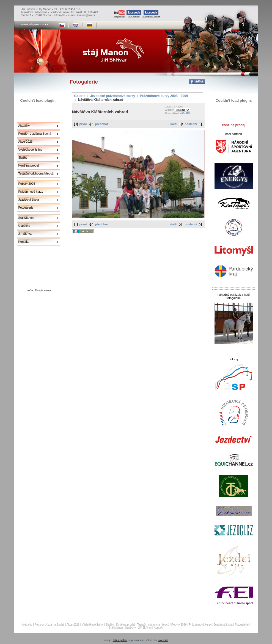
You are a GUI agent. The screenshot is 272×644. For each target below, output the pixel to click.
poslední (191, 124)
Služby (23, 157)
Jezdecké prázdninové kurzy (113, 96)
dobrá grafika (120, 640)
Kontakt (24, 242)
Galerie (80, 96)
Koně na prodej (29, 165)
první (83, 124)
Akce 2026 (26, 142)
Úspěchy (24, 226)
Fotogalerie (26, 208)
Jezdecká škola (29, 200)
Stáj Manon (119, 14)
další (174, 124)
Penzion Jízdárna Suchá (35, 134)
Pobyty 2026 (27, 184)
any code (163, 640)
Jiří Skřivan (26, 234)
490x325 (185, 113)
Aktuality (24, 126)
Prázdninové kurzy (31, 192)
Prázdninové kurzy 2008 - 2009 (164, 96)
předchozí (102, 124)
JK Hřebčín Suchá (151, 14)
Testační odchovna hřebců (36, 173)
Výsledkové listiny (30, 150)
